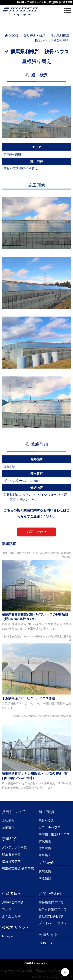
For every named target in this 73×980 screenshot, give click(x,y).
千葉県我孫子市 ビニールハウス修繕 (28, 698)
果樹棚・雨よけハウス (54, 834)
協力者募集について (53, 909)
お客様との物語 (13, 902)
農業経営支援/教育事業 (18, 868)
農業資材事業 (11, 854)
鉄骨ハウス (46, 820)
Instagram (8, 936)
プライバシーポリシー (54, 923)
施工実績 (46, 812)
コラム (7, 909)
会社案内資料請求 (51, 916)
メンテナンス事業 (14, 847)
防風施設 (45, 841)
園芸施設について (51, 902)
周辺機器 (45, 878)
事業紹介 (10, 839)
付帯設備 (45, 848)
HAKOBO (45, 943)
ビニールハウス (49, 827)
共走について (14, 812)
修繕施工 (45, 855)
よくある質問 (11, 916)
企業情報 (8, 827)
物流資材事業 (11, 861)
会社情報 (8, 820)
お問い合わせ (37, 532)
